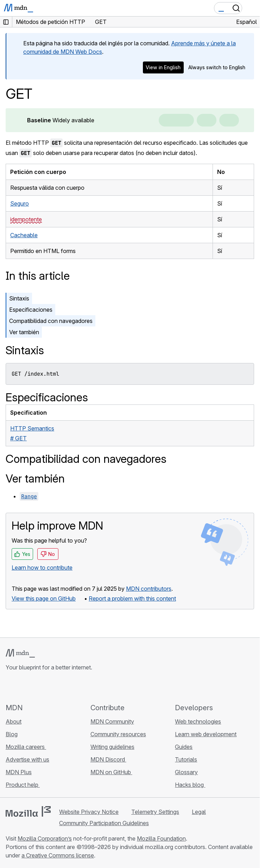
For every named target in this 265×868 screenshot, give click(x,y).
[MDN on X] (35, 687)
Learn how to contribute (42, 568)
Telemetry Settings (155, 812)
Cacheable (24, 235)
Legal (199, 812)
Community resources (118, 734)
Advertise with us (27, 759)
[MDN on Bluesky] (23, 687)
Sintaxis (19, 298)
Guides (184, 747)
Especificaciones (31, 310)
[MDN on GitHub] (10, 687)
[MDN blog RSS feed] (61, 687)
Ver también (24, 332)
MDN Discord (108, 759)
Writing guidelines (112, 747)
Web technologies (198, 721)
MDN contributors (149, 589)
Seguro (20, 203)
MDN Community (112, 721)
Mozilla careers (26, 747)
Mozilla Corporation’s (45, 838)
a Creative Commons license (58, 855)
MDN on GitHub (111, 772)
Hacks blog (190, 785)
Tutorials (186, 759)
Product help (23, 785)
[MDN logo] (20, 653)
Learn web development (206, 734)
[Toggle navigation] (252, 8)
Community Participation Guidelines (104, 823)
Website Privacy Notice (89, 812)
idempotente (26, 219)
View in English (163, 67)
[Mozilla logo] (28, 811)
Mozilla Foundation (161, 838)
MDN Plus (19, 772)
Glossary (186, 772)
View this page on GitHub (44, 598)
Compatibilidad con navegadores (51, 321)
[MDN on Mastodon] (48, 687)
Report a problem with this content (132, 598)
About (14, 721)
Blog (12, 734)
